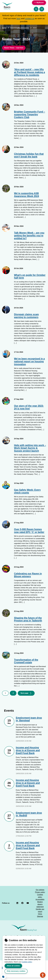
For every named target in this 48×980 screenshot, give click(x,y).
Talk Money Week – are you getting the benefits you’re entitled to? (29, 236)
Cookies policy (27, 962)
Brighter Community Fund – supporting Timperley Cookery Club (30, 115)
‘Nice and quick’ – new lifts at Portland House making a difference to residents (29, 72)
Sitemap (40, 916)
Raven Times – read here (14, 48)
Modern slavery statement (40, 904)
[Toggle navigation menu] (42, 9)
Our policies (40, 890)
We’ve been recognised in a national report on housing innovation (29, 362)
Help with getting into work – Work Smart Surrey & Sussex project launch (30, 448)
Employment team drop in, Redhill (29, 814)
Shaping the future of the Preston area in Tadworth (28, 619)
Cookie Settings (3, 976)
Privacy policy (40, 892)
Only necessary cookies (16, 971)
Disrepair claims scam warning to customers (26, 316)
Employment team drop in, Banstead (29, 719)
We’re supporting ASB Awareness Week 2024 (26, 195)
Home (4, 28)
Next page (24, 693)
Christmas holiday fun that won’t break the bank (29, 155)
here (18, 18)
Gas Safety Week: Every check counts (27, 491)
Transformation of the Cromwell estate (26, 661)
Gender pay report (40, 910)
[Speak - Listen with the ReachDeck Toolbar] (43, 975)
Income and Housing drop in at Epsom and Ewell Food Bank (28, 750)
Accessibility (40, 899)
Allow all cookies (13, 966)
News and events (23, 28)
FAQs (40, 914)
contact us (30, 18)
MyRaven (40, 3)
